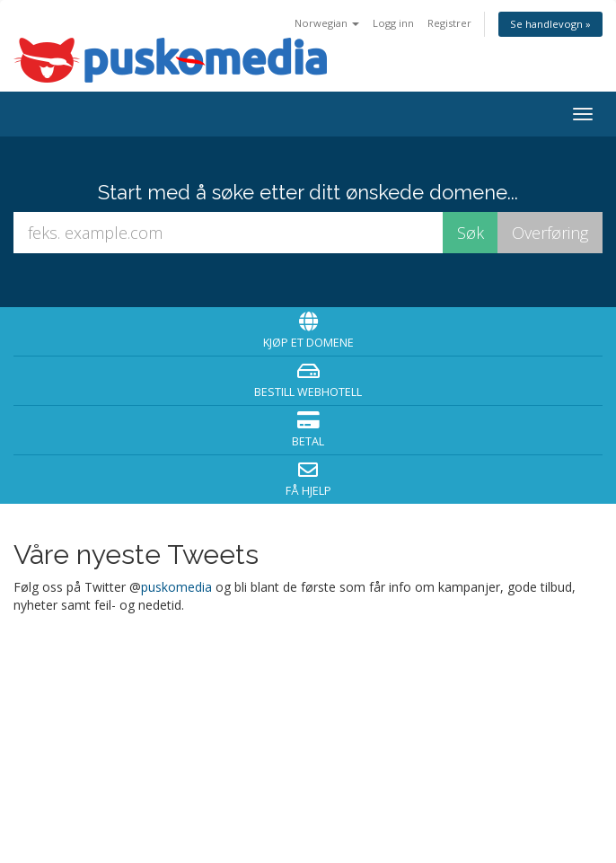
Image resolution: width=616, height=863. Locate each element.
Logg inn (393, 23)
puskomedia (176, 587)
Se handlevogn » (550, 24)
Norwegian (327, 23)
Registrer (449, 23)
